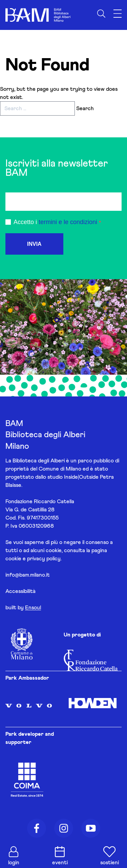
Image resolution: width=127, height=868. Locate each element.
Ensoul (33, 608)
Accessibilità (20, 591)
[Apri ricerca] (101, 14)
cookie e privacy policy (33, 559)
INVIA (34, 244)
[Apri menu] (118, 14)
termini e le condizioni (68, 222)
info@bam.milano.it (28, 575)
